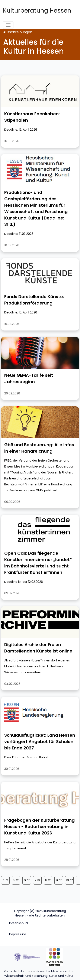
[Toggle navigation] (8, 25)
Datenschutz (19, 923)
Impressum (18, 934)
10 (68, 880)
